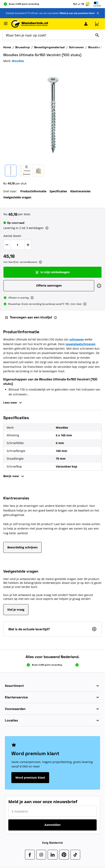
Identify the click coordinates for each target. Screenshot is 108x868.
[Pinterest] (64, 855)
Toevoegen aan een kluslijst (29, 317)
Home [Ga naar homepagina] (7, 47)
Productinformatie (33, 191)
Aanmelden (52, 825)
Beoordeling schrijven (22, 547)
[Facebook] (30, 855)
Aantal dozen (12, 236)
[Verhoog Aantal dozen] (28, 245)
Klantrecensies (80, 191)
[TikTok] (75, 855)
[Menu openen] (6, 24)
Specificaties (58, 191)
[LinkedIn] (53, 855)
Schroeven (76, 47)
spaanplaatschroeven (80, 344)
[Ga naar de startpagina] (30, 24)
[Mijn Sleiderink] (86, 24)
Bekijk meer (14, 476)
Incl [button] (97, 6)
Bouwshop (23, 47)
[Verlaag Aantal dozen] (7, 245)
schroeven (77, 339)
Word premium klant (30, 778)
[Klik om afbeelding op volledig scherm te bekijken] (52, 114)
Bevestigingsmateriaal (49, 47)
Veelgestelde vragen (17, 197)
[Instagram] (41, 855)
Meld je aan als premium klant (77, 13)
